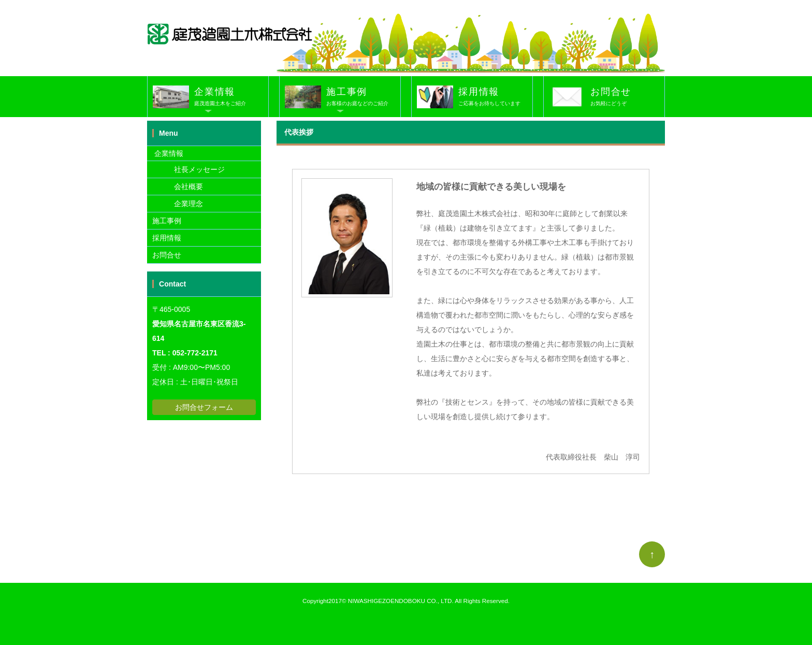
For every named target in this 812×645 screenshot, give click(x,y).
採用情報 (495, 98)
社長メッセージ (189, 169)
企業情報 (231, 98)
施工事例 (363, 98)
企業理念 (178, 204)
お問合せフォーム (204, 407)
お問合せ (627, 98)
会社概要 (178, 187)
